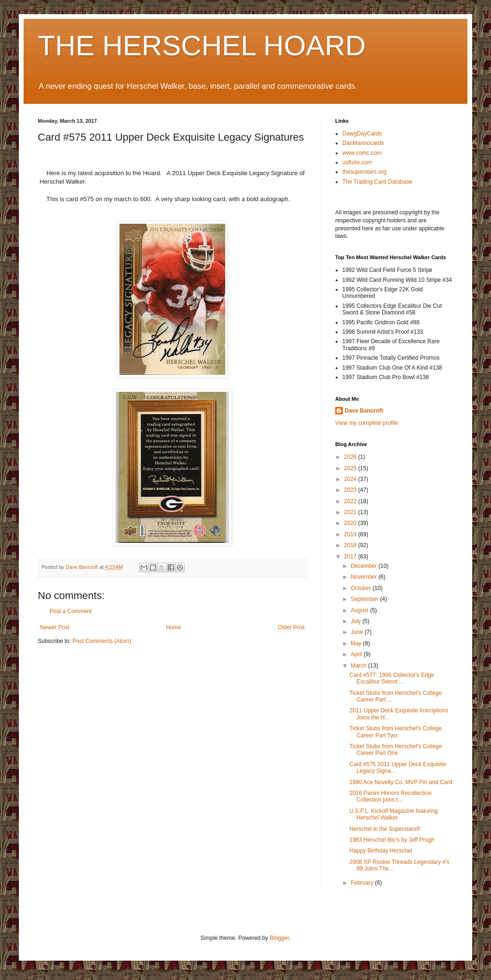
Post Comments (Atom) (102, 641)
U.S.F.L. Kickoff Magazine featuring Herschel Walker (394, 814)
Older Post (291, 627)
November (365, 577)
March (360, 666)
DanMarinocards (363, 143)
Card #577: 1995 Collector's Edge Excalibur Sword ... (392, 678)
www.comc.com (362, 153)
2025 (351, 468)
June (358, 632)
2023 (351, 490)
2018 (351, 545)
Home (174, 627)
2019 (351, 534)
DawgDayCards (362, 134)
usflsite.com (357, 162)
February (363, 883)
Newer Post (55, 627)
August (360, 610)
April (357, 654)
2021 (351, 512)
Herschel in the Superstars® (385, 829)
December (365, 566)
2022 (351, 501)
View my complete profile (367, 423)
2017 (351, 557)
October (362, 588)
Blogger (279, 938)
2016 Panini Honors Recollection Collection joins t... (390, 796)
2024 (351, 479)
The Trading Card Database (377, 182)
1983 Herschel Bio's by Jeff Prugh (392, 840)
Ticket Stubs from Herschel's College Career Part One (396, 750)
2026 (351, 457)
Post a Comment (71, 611)
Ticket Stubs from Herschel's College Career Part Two (396, 732)
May (357, 643)
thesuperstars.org (364, 172)
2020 (351, 523)
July (357, 621)
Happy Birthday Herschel (381, 851)
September (365, 599)
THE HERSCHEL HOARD (202, 46)
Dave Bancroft (364, 411)
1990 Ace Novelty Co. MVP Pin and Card (401, 782)
